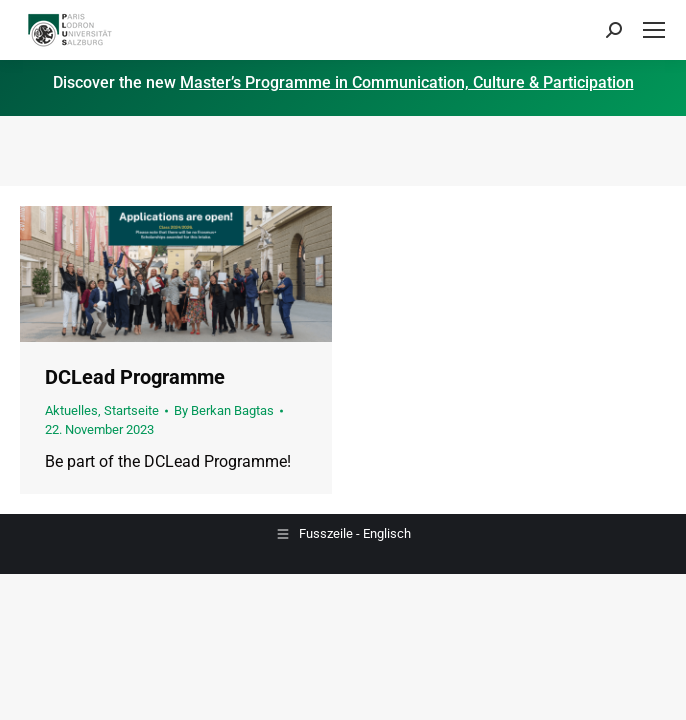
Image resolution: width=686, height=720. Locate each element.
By (224, 410)
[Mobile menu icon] (654, 30)
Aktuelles (71, 410)
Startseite (131, 410)
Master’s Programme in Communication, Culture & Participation (407, 82)
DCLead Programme (135, 377)
